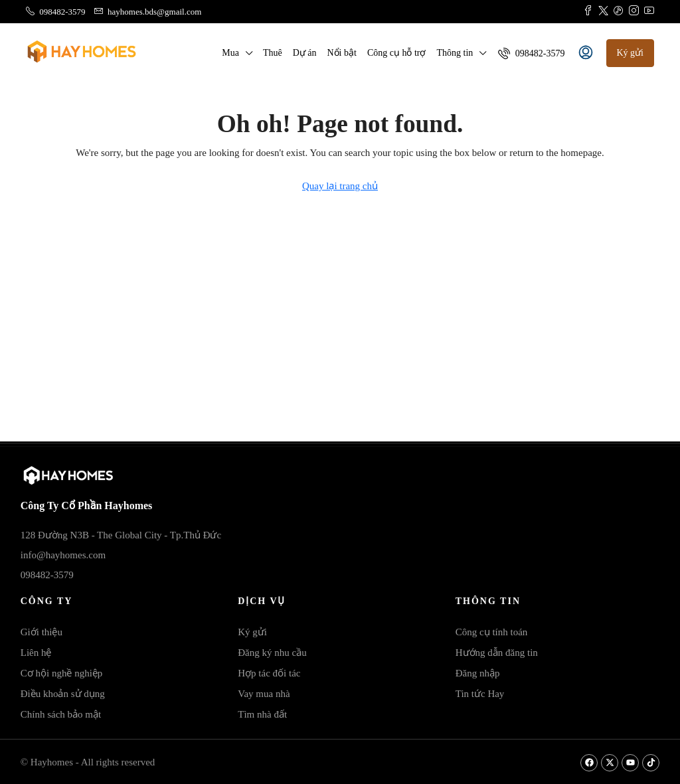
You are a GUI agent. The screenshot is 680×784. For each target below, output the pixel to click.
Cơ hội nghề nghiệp (62, 673)
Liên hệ (36, 653)
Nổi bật (341, 53)
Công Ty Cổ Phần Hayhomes (87, 506)
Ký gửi (252, 632)
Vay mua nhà (264, 694)
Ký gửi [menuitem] (631, 53)
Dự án (305, 53)
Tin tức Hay (480, 694)
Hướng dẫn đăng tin (497, 653)
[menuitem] (531, 53)
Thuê (273, 53)
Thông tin (455, 53)
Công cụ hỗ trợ (397, 53)
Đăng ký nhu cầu (272, 653)
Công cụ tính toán (492, 632)
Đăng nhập (478, 673)
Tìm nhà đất (262, 714)
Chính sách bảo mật (61, 714)
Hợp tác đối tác (269, 673)
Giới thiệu (42, 632)
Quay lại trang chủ (340, 186)
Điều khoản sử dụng (63, 694)
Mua (230, 53)
